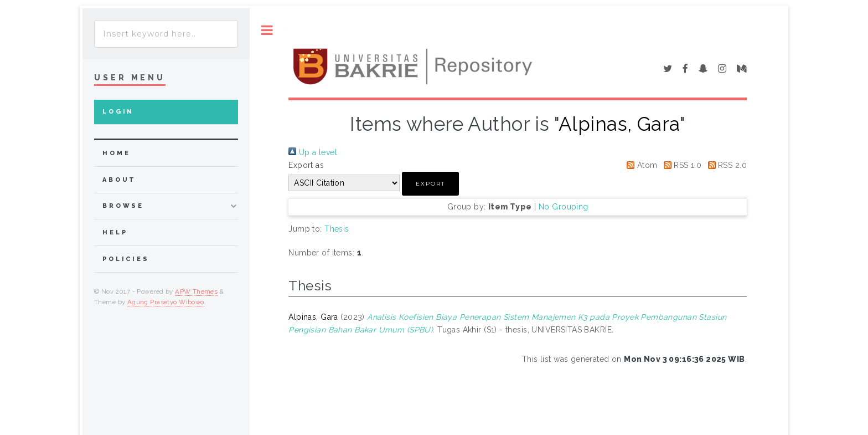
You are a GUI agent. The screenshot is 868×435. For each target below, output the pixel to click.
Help (115, 232)
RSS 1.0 (681, 165)
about (119, 180)
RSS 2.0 (725, 165)
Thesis (337, 229)
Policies (126, 259)
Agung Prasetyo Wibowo (166, 302)
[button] (430, 184)
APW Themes (196, 291)
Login (118, 112)
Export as (306, 165)
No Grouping (564, 207)
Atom (640, 165)
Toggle (267, 30)
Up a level (313, 152)
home (116, 153)
